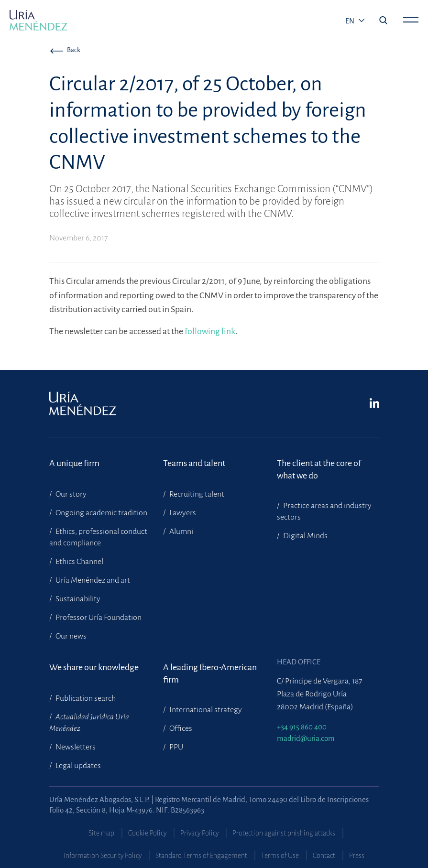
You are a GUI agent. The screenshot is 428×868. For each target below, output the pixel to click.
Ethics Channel (79, 562)
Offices (180, 728)
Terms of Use (280, 856)
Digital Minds (305, 536)
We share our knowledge (94, 667)
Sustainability (77, 599)
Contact (324, 856)
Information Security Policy (103, 856)
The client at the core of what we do (319, 469)
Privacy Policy (199, 833)
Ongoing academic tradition (101, 513)
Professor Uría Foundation (98, 618)
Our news (70, 636)
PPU (176, 747)
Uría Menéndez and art (92, 580)
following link (210, 331)
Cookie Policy (147, 833)
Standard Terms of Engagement (201, 856)
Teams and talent (194, 463)
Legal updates (77, 766)
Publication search (85, 698)
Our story (70, 494)
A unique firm (74, 463)
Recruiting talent (196, 494)
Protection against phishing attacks (284, 833)
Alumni (181, 532)
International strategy (205, 710)
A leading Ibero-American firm (210, 673)
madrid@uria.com (306, 738)
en (351, 21)
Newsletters (75, 747)
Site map (101, 833)
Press (357, 856)
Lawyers (182, 513)
